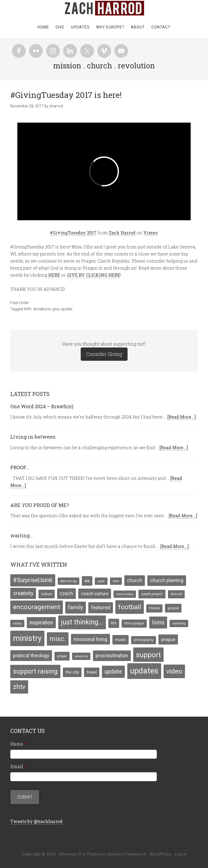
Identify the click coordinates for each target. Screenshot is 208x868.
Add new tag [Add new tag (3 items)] (69, 581)
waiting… (22, 535)
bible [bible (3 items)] (116, 581)
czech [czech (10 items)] (66, 593)
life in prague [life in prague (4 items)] (134, 623)
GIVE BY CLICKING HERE (94, 275)
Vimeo (150, 233)
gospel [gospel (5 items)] (173, 608)
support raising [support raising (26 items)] (35, 671)
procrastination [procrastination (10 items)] (112, 656)
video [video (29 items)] (174, 671)
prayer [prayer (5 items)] (62, 656)
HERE (54, 275)
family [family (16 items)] (76, 607)
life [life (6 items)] (114, 623)
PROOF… (19, 467)
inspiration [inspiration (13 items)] (41, 623)
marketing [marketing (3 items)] (179, 623)
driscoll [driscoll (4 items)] (176, 594)
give (56, 309)
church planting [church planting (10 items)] (167, 580)
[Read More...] (182, 417)
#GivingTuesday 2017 (73, 233)
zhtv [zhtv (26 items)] (19, 687)
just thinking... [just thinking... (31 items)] (82, 622)
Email (19, 767)
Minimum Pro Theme (80, 854)
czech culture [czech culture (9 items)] (95, 593)
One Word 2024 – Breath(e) (42, 406)
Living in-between (33, 437)
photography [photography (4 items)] (144, 640)
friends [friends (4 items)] (154, 608)
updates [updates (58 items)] (144, 671)
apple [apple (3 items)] (101, 581)
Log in (181, 854)
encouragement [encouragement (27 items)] (37, 607)
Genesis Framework (127, 854)
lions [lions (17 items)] (158, 622)
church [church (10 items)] (135, 580)
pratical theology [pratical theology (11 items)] (31, 655)
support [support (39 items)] (148, 655)
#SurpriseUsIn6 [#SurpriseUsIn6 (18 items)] (33, 580)
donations (42, 309)
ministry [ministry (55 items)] (27, 638)
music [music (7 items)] (121, 640)
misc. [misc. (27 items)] (58, 639)
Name (19, 744)
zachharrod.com (104, 8)
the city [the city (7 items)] (72, 672)
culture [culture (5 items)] (47, 594)
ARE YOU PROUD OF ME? (40, 505)
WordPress (160, 854)
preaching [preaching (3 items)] (81, 656)
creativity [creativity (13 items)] (23, 593)
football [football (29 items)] (130, 607)
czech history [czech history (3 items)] (125, 594)
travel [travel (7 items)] (92, 672)
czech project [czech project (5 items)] (152, 594)
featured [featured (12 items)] (101, 608)
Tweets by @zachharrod (36, 821)
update (66, 309)
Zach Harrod (122, 233)
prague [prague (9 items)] (168, 639)
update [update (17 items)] (113, 671)
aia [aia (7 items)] (87, 581)
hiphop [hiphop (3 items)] (17, 623)
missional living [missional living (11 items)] (90, 639)
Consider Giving (104, 354)
